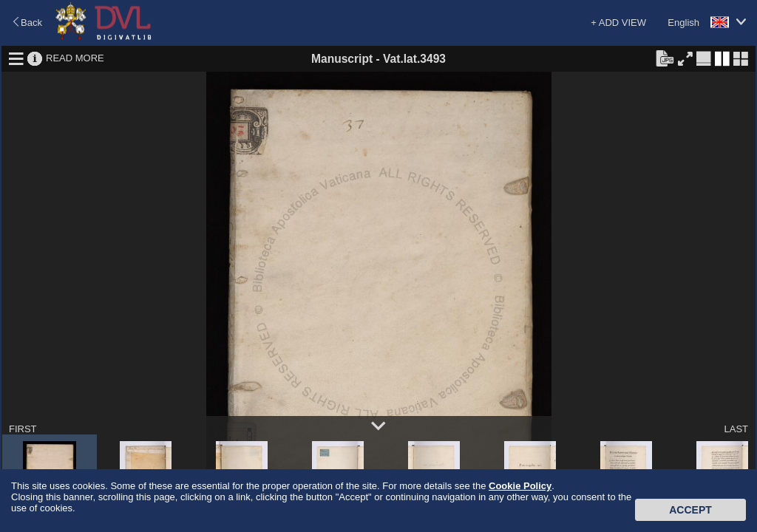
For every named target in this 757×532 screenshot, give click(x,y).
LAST (736, 429)
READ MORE (75, 58)
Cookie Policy (520, 486)
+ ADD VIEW (618, 23)
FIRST (23, 429)
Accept (690, 510)
